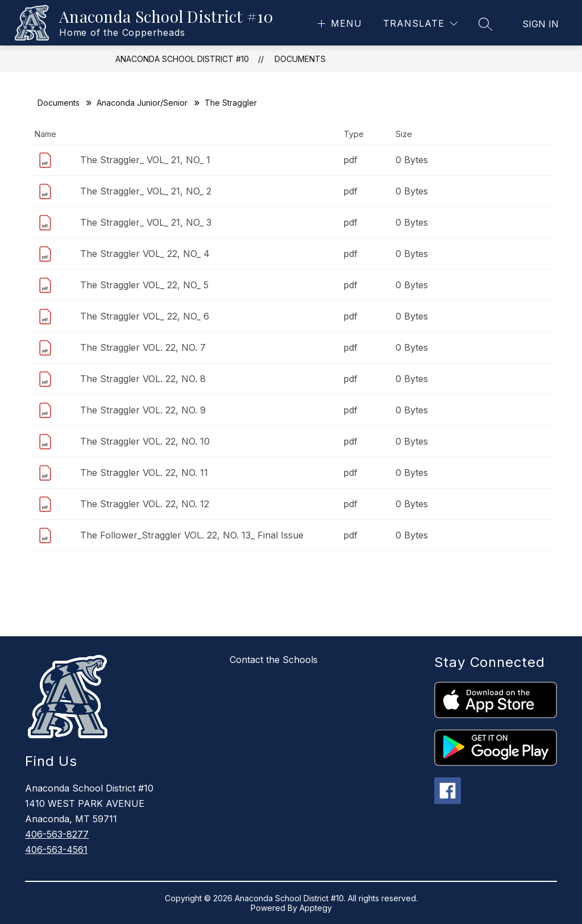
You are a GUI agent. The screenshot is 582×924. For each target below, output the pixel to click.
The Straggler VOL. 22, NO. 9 (143, 410)
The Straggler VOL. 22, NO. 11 (144, 473)
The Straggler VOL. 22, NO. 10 (145, 441)
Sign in (541, 24)
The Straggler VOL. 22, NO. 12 (145, 504)
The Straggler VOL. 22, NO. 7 (143, 347)
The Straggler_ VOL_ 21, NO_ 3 (146, 222)
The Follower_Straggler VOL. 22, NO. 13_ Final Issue (192, 535)
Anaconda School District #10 (182, 59)
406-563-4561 (56, 850)
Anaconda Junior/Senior (142, 103)
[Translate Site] (420, 24)
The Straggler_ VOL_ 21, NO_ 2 (146, 191)
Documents (300, 59)
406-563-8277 (57, 834)
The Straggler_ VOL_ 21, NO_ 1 (145, 160)
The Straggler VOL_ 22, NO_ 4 (145, 254)
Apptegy (316, 908)
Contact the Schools (274, 660)
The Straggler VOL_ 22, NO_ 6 (145, 316)
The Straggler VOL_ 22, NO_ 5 (144, 285)
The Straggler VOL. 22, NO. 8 (143, 379)
